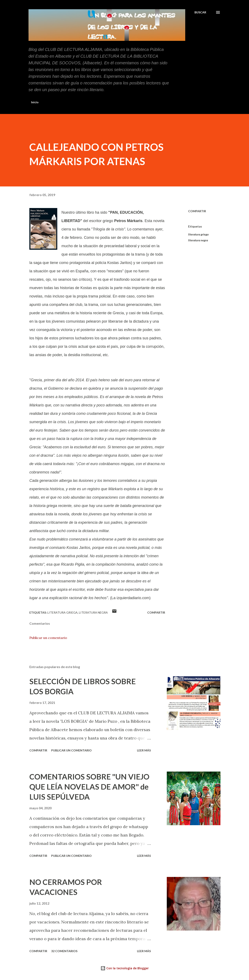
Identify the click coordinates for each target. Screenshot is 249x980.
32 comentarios (64, 951)
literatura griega (198, 234)
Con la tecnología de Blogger (125, 968)
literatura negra (198, 240)
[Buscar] (200, 12)
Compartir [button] (197, 211)
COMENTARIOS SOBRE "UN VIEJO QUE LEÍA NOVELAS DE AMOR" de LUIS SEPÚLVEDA (89, 787)
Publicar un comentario (48, 638)
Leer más (144, 750)
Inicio (35, 102)
